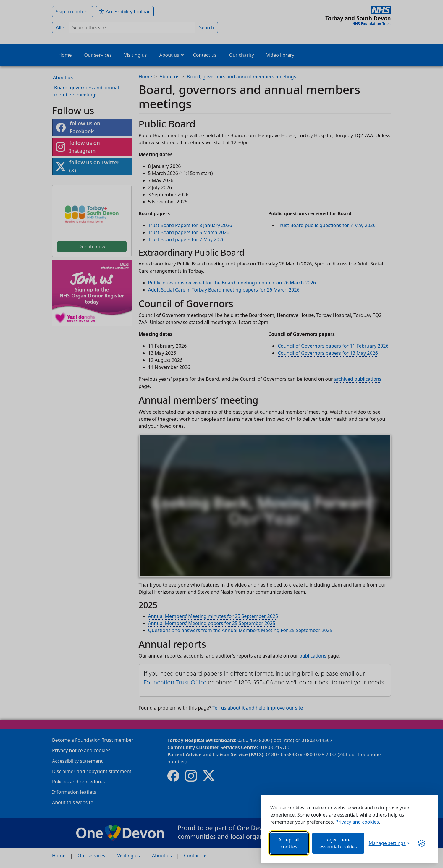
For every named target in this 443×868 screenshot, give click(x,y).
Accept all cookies (289, 843)
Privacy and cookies (357, 822)
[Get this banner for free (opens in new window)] (422, 843)
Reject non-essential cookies (338, 843)
